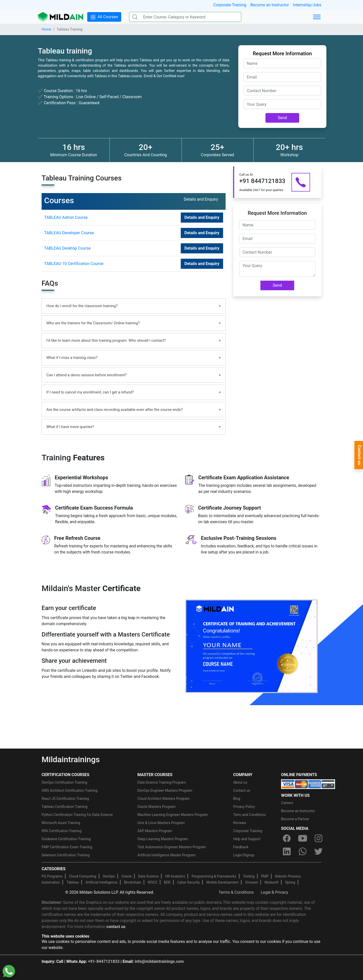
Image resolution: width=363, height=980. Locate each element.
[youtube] (302, 838)
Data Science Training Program (162, 782)
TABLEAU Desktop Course (67, 248)
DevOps (109, 876)
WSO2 (153, 882)
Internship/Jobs (307, 5)
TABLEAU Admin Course (66, 217)
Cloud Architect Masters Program (163, 799)
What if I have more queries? (70, 427)
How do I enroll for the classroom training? (82, 306)
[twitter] (319, 852)
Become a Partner (295, 819)
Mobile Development (222, 882)
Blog (237, 799)
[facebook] (287, 838)
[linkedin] (287, 852)
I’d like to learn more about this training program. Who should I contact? (106, 340)
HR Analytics (175, 876)
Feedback (241, 847)
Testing (249, 876)
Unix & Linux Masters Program (161, 823)
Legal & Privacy (275, 892)
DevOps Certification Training (64, 782)
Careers (287, 803)
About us (240, 782)
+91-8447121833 (104, 961)
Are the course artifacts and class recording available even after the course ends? (115, 410)
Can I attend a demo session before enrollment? (86, 375)
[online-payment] (308, 784)
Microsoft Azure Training (61, 823)
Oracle (127, 876)
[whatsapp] (302, 852)
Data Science (148, 876)
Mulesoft (271, 882)
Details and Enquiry (202, 217)
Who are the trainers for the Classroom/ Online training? (93, 323)
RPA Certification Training (62, 831)
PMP (265, 876)
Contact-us (359, 455)
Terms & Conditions (236, 892)
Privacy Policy (244, 807)
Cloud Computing (83, 876)
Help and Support (247, 839)
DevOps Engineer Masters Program (165, 790)
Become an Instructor (270, 5)
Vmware (251, 882)
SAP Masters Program (155, 831)
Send (282, 118)
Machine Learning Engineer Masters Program (173, 815)
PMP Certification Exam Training (67, 847)
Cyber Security (188, 882)
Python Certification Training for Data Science (77, 815)
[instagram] (319, 838)
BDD (167, 882)
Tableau (73, 882)
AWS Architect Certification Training (70, 790)
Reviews (240, 823)
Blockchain (133, 882)
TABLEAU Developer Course (69, 233)
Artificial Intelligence (101, 882)
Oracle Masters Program (157, 807)
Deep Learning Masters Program (163, 839)
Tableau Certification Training (65, 807)
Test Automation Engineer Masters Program (172, 847)
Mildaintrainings (71, 759)
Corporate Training (230, 5)
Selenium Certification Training (66, 855)
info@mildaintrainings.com (159, 961)
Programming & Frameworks (214, 876)
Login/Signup (244, 855)
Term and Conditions (249, 815)
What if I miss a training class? (72, 358)
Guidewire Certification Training (66, 839)
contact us (116, 927)
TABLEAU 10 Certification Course (74, 264)
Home (46, 29)
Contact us (242, 790)
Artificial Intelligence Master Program (167, 855)
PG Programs (52, 876)
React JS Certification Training (65, 799)
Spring (290, 882)
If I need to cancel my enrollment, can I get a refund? (90, 392)
